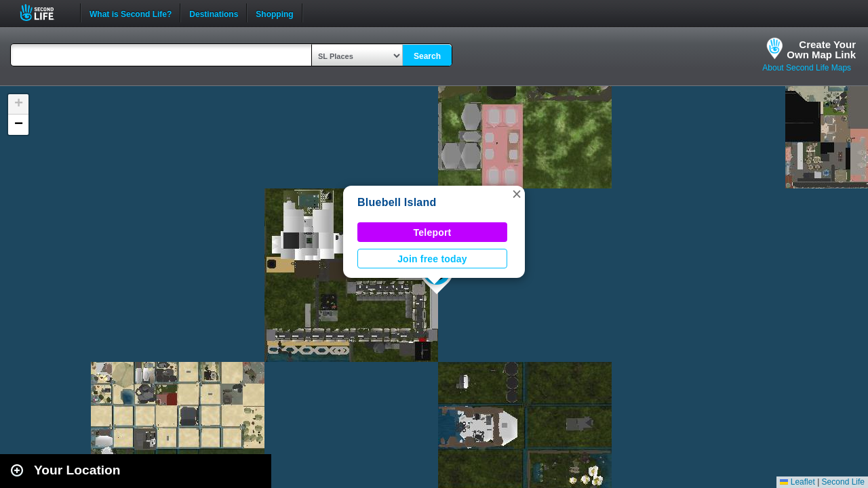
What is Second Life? (131, 13)
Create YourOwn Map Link (821, 49)
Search (427, 56)
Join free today (432, 259)
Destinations (214, 13)
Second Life (44, 13)
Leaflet (797, 482)
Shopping (274, 13)
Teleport (433, 232)
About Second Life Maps (807, 68)
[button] (517, 194)
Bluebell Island (397, 202)
